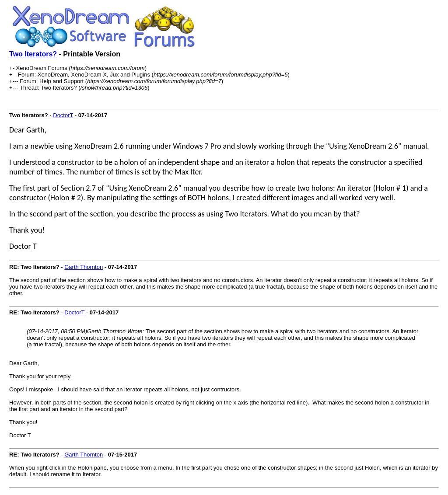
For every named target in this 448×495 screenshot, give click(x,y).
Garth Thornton (84, 267)
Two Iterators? (33, 54)
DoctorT (63, 115)
